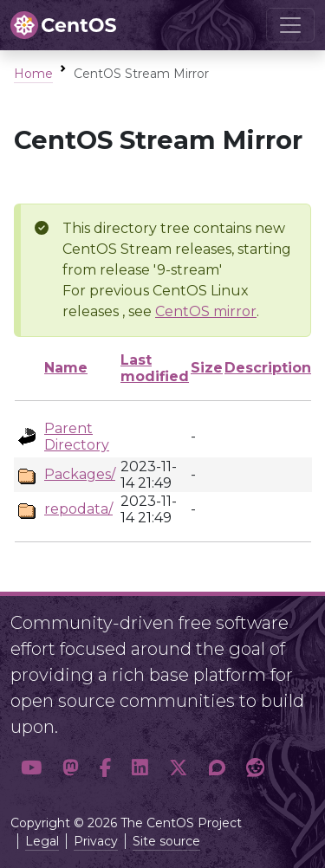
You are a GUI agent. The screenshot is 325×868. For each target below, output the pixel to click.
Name (66, 368)
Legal (42, 841)
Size (207, 368)
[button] (31, 768)
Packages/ (80, 474)
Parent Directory (77, 437)
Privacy (96, 841)
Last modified (155, 368)
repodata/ (78, 509)
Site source (166, 841)
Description (268, 368)
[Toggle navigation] (290, 25)
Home (33, 74)
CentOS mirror (206, 311)
